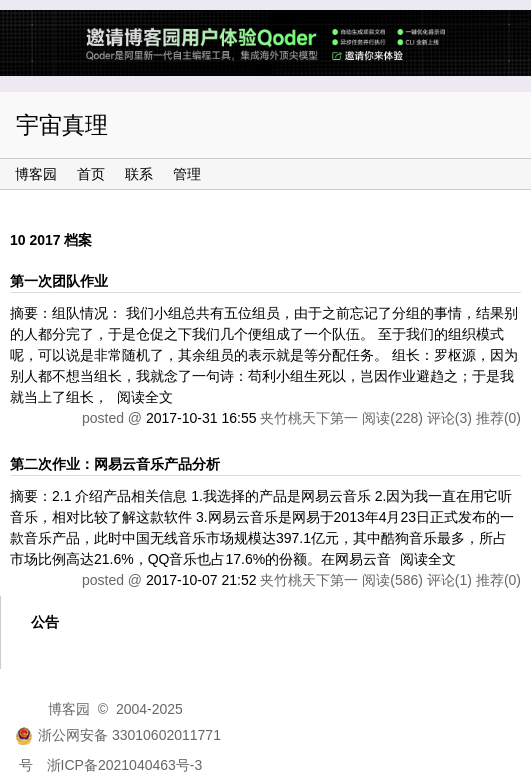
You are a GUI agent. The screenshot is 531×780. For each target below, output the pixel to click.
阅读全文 (145, 397)
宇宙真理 (62, 125)
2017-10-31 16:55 (201, 418)
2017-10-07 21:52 (201, 580)
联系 (139, 174)
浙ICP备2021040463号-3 (125, 765)
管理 (187, 174)
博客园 (36, 174)
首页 (91, 174)
